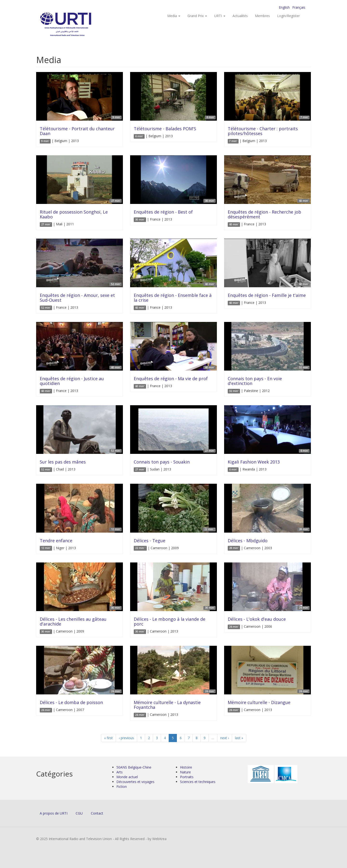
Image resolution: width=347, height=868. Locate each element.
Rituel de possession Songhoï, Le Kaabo (74, 214)
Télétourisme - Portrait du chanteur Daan (77, 131)
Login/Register (288, 16)
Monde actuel (127, 777)
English (284, 7)
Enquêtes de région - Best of (163, 212)
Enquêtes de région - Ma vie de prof (171, 379)
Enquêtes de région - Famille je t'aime (267, 295)
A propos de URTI (54, 813)
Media (174, 16)
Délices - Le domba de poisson (71, 702)
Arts (120, 772)
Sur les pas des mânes (63, 462)
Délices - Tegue (150, 541)
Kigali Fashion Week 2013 (254, 462)
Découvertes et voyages (135, 782)
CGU (79, 813)
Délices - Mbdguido (248, 541)
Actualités (240, 16)
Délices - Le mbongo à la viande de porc (170, 621)
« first (108, 738)
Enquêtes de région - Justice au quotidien (72, 381)
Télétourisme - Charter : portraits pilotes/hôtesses (263, 131)
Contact (97, 813)
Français (299, 7)
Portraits (187, 777)
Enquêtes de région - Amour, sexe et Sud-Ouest (77, 298)
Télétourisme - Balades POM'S (165, 129)
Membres (262, 16)
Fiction (122, 786)
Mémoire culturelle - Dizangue (259, 702)
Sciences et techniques (198, 782)
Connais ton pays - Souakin (162, 462)
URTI (220, 16)
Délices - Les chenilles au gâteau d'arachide (73, 621)
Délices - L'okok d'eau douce (257, 619)
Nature (185, 772)
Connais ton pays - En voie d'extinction (255, 381)
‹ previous (126, 738)
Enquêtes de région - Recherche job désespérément (264, 214)
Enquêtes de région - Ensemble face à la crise (173, 298)
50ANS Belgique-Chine (134, 767)
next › (225, 738)
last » (239, 738)
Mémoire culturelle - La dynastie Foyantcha (167, 705)
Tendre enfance (56, 541)
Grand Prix (197, 16)
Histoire (186, 767)
